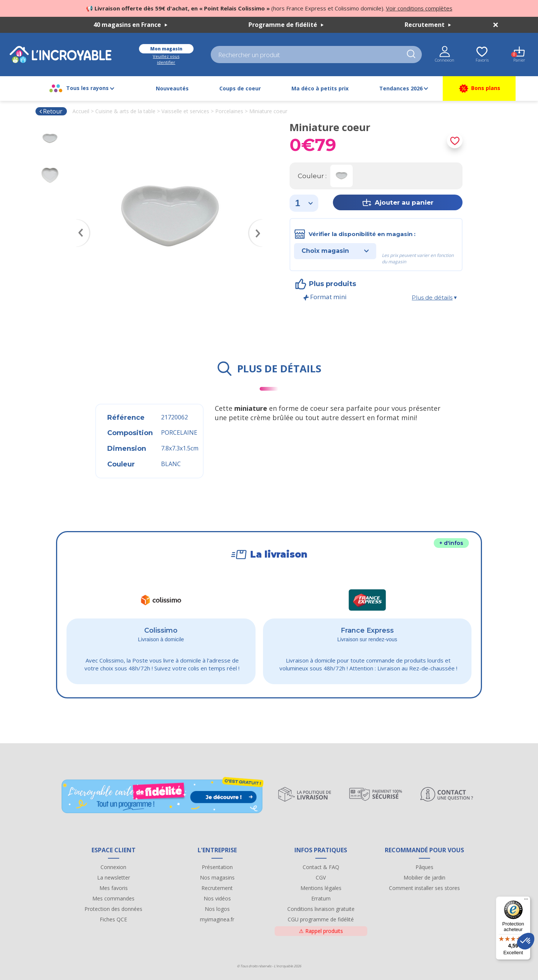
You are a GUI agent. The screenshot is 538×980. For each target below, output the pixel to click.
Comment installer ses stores (424, 888)
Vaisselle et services (185, 111)
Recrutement (428, 25)
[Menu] (526, 901)
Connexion (113, 867)
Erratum (321, 898)
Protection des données (113, 909)
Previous (79, 222)
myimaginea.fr (217, 919)
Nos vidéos (217, 898)
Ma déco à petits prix (320, 88)
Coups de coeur (240, 88)
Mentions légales (321, 888)
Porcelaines (229, 111)
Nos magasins (217, 877)
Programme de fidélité (286, 25)
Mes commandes (113, 898)
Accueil (81, 111)
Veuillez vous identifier (166, 59)
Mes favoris (114, 888)
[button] (526, 941)
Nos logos (217, 909)
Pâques (424, 867)
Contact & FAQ (321, 867)
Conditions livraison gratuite (321, 909)
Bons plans (479, 89)
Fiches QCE (113, 919)
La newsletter (114, 877)
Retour (51, 111)
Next (260, 222)
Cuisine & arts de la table (125, 111)
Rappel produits (321, 931)
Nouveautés (172, 88)
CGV (321, 877)
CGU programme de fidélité (321, 919)
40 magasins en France (130, 25)
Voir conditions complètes (419, 8)
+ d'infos (451, 543)
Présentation (217, 867)
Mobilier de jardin (424, 877)
